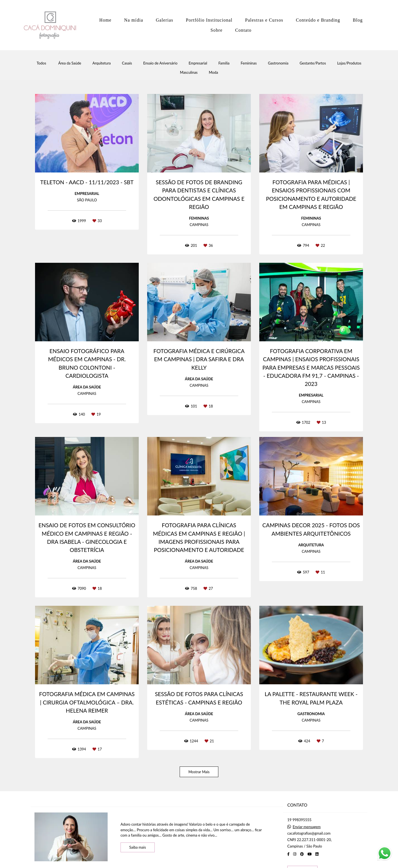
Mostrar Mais (199, 772)
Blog (358, 20)
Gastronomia (278, 63)
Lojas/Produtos (349, 63)
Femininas (249, 63)
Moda (213, 72)
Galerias (165, 20)
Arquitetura (102, 63)
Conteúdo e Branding (318, 20)
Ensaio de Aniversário (160, 63)
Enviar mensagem (307, 827)
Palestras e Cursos (264, 20)
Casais (127, 63)
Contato (243, 30)
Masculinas (189, 72)
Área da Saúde (70, 63)
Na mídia (134, 20)
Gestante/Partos (313, 63)
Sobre (217, 30)
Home (105, 20)
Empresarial (198, 63)
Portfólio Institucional (209, 20)
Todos (41, 63)
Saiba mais (138, 847)
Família (224, 63)
